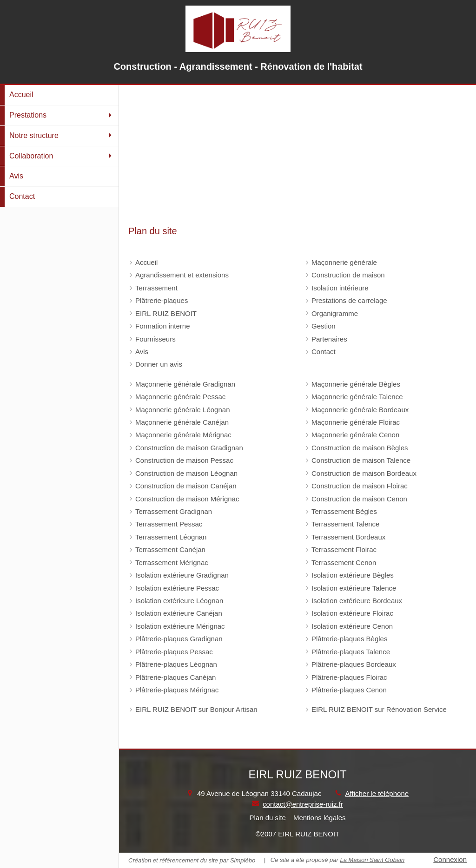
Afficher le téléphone (377, 793)
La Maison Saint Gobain (372, 860)
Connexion (450, 859)
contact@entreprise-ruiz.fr (303, 804)
